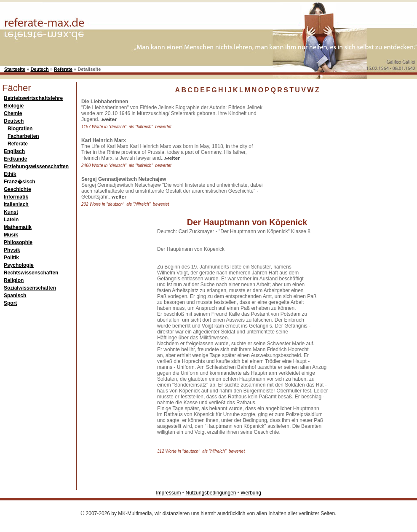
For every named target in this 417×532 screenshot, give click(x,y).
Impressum (168, 493)
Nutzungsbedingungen (211, 493)
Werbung (251, 493)
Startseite (15, 69)
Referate (63, 69)
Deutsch (39, 69)
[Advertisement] (329, 151)
